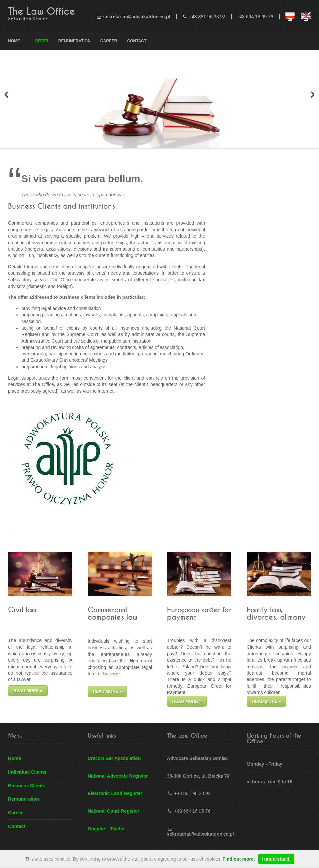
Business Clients (27, 786)
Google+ (97, 829)
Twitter (118, 829)
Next (313, 95)
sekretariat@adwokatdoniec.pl (137, 17)
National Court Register (113, 811)
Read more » (28, 691)
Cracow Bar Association (114, 758)
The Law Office (41, 11)
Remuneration (74, 41)
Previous (6, 95)
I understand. (276, 859)
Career (109, 41)
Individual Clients (27, 772)
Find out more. (239, 859)
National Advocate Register (118, 776)
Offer (42, 41)
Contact (137, 41)
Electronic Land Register (115, 793)
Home (14, 41)
